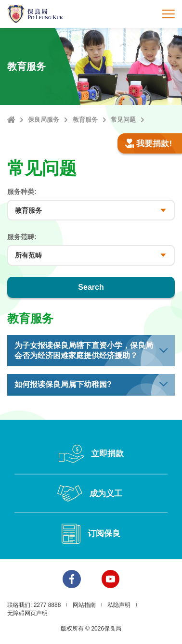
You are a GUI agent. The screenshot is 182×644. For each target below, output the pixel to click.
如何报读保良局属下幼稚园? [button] (63, 384)
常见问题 (123, 120)
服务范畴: (22, 237)
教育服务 (85, 120)
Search (91, 287)
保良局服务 (44, 120)
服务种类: (22, 192)
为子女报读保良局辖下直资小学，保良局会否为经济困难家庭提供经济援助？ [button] (84, 350)
